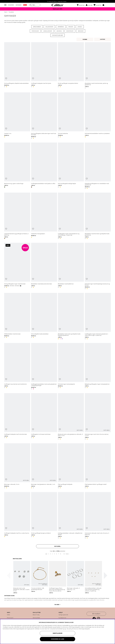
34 (64, 554)
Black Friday (36, 615)
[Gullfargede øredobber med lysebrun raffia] (44, 166)
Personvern (10, 618)
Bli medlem (96, 614)
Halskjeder (49, 27)
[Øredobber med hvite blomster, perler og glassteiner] (98, 66)
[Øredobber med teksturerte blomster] (44, 266)
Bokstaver (70, 31)
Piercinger (35, 31)
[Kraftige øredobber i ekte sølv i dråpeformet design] (71, 516)
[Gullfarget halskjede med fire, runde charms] (17, 516)
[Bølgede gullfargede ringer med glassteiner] (98, 366)
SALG (25, 5)
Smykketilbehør (58, 35)
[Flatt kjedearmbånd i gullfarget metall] (98, 466)
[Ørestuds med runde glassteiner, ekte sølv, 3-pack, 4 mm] (71, 417)
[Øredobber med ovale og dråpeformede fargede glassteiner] (71, 316)
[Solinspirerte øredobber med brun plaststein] (98, 116)
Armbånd (61, 27)
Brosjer (81, 31)
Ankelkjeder (48, 31)
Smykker (11, 12)
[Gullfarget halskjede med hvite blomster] (17, 417)
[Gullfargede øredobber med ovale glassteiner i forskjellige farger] (44, 366)
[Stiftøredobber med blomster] (17, 316)
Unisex (80, 27)
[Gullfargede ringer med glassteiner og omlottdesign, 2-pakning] (71, 216)
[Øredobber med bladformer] (71, 266)
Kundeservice (62, 618)
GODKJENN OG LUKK (58, 639)
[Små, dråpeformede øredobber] (44, 316)
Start (6, 12)
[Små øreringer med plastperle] (71, 366)
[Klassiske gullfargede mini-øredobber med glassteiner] (98, 166)
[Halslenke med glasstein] (44, 216)
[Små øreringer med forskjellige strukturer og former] (98, 266)
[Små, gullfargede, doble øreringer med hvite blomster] (44, 116)
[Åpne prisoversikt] (20, 286)
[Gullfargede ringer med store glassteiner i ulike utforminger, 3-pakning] (98, 316)
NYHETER (11, 5)
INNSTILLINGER (58, 633)
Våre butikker (36, 618)
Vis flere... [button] (58, 546)
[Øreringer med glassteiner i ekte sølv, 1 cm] (44, 466)
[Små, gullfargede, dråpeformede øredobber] (17, 66)
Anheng (59, 31)
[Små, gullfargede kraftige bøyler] (71, 166)
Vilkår (8, 615)
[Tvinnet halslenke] (71, 116)
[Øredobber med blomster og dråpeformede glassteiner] (98, 216)
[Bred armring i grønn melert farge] (17, 166)
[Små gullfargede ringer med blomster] (17, 266)
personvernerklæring (58, 629)
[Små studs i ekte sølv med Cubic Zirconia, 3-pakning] (98, 516)
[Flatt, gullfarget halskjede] (71, 466)
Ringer (71, 27)
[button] (90, 5)
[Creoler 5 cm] (17, 116)
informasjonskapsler (84, 629)
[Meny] (6, 5)
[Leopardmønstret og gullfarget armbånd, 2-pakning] (17, 216)
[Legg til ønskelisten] (6, 78)
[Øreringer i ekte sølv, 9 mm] (17, 466)
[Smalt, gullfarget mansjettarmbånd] (71, 66)
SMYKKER (19, 5)
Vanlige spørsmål (63, 615)
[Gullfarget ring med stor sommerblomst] (17, 366)
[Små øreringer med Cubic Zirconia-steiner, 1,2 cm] (98, 417)
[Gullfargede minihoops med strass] (44, 417)
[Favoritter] (98, 5)
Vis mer (58, 605)
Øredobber (37, 27)
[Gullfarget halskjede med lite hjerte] (44, 66)
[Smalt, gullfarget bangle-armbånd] (44, 516)
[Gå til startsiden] (58, 5)
